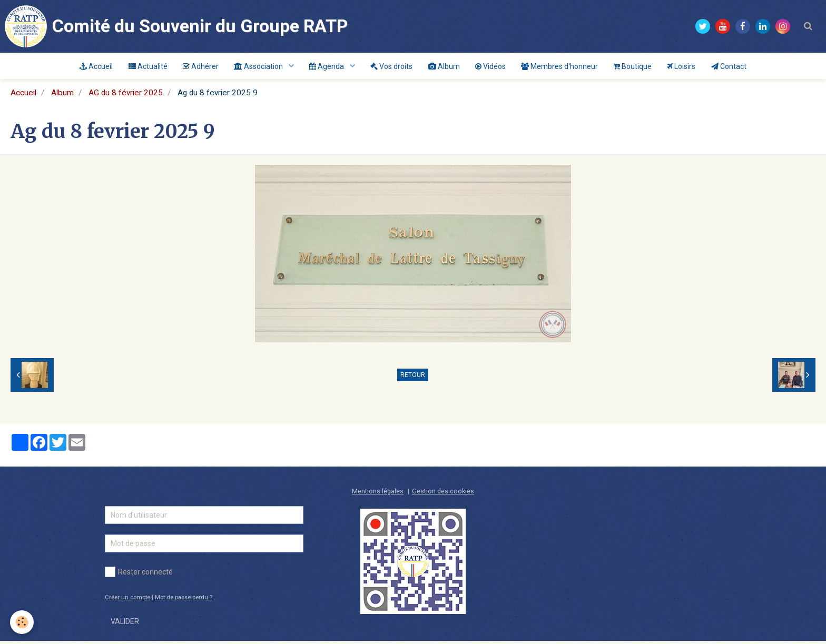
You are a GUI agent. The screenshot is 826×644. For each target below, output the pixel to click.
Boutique (634, 66)
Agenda (327, 66)
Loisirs (683, 66)
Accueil (94, 66)
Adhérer (199, 66)
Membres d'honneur (560, 66)
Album (444, 66)
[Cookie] (22, 622)
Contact (731, 66)
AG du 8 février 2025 (126, 96)
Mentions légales (378, 494)
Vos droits (391, 66)
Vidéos (491, 66)
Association (258, 66)
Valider (125, 625)
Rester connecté (139, 575)
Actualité (146, 66)
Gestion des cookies (443, 494)
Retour (413, 378)
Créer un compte (127, 601)
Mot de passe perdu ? (184, 601)
